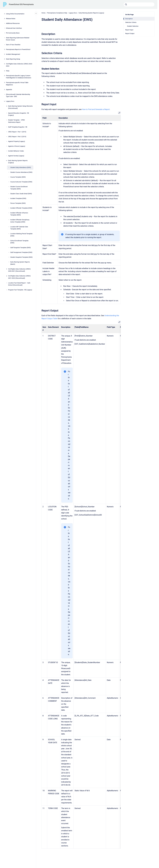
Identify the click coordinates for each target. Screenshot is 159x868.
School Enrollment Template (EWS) (19, 242)
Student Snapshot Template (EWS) (21, 257)
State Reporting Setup (13, 59)
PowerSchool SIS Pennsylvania (21, 4)
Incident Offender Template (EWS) (21, 208)
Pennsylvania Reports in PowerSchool (18, 49)
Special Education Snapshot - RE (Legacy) (19, 114)
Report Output (130, 33)
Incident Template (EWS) (18, 198)
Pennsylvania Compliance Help (57, 13)
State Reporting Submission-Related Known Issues (18, 39)
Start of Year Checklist (13, 45)
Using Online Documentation (15, 14)
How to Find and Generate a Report (96, 109)
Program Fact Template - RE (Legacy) (20, 290)
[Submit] (126, 4)
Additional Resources (13, 23)
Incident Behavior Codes (16, 151)
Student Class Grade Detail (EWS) (21, 194)
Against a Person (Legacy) (17, 146)
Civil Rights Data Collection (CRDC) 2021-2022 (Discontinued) (19, 277)
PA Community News (13, 33)
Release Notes (11, 19)
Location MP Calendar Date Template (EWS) (19, 228)
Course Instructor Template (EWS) (21, 182)
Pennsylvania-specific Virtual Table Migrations (17, 84)
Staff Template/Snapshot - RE (18, 127)
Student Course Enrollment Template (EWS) (19, 188)
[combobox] (139, 4)
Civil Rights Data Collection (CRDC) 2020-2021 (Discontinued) (19, 270)
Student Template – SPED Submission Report (16, 121)
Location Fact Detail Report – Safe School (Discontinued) (19, 284)
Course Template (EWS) (18, 177)
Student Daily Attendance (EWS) (21, 167)
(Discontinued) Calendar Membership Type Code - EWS (18, 95)
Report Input (129, 30)
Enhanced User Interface (14, 28)
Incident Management (13, 54)
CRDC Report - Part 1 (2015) (17, 132)
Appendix (9, 90)
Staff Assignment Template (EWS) (21, 252)
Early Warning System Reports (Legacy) (18, 162)
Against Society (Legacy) (16, 156)
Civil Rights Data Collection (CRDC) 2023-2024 (19, 65)
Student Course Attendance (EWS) (21, 172)
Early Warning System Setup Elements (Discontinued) (20, 107)
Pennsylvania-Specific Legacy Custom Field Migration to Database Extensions (19, 77)
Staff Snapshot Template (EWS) (21, 248)
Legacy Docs (10, 101)
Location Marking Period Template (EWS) (21, 235)
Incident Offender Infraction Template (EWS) (19, 214)
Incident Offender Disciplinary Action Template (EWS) (20, 221)
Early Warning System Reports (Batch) (20, 263)
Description (129, 19)
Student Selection (133, 26)
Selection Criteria (131, 22)
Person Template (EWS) (18, 203)
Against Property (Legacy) (17, 141)
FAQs (8, 71)
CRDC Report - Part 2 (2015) (17, 137)
